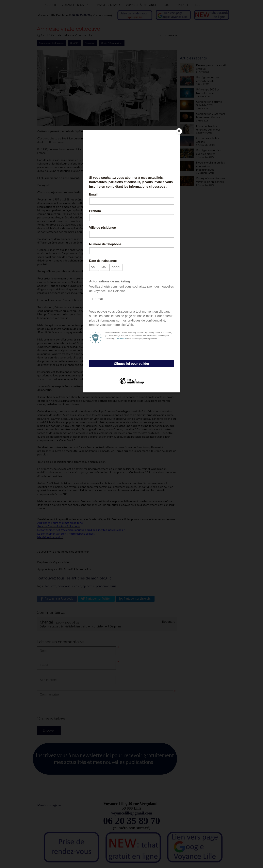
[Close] (179, 131)
